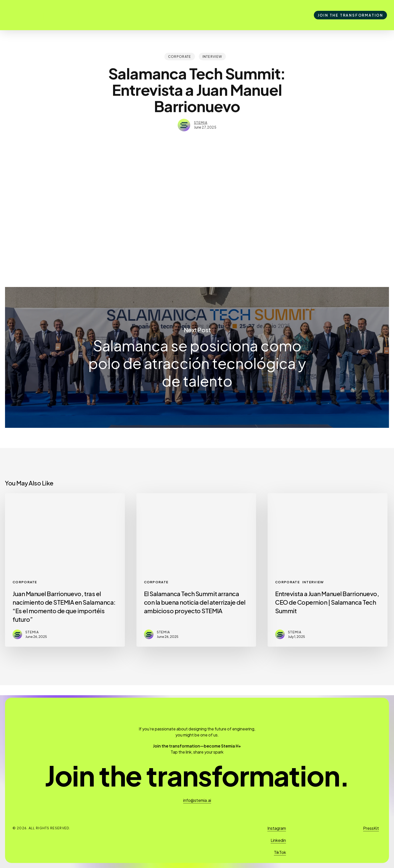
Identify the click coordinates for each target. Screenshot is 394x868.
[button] (197, 775)
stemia (201, 121)
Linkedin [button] (278, 840)
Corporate (180, 56)
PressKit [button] (371, 828)
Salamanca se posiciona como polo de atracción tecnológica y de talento (197, 357)
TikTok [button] (280, 852)
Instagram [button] (277, 828)
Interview (212, 56)
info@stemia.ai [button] (197, 800)
